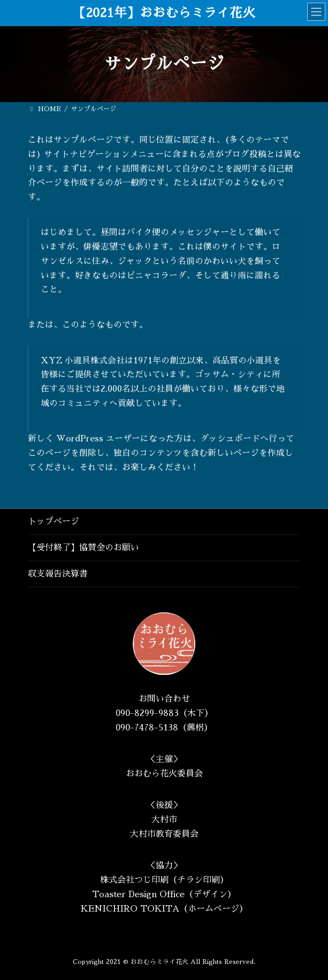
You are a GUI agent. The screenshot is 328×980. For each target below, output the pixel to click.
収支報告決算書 (58, 574)
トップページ (54, 522)
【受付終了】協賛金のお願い (83, 548)
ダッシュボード (230, 439)
